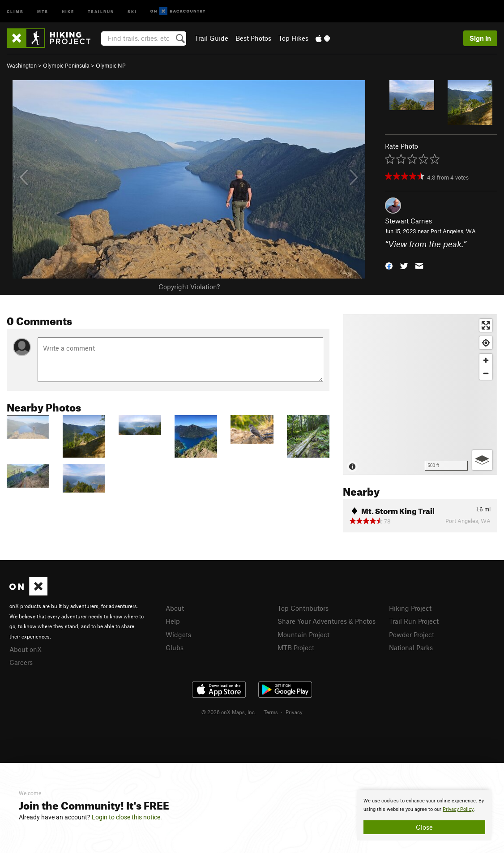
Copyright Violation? (189, 287)
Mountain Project (303, 634)
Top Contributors (303, 608)
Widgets (178, 634)
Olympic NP (111, 65)
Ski (132, 11)
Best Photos (253, 38)
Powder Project (412, 634)
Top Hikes (293, 38)
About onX (26, 649)
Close (424, 827)
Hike (68, 11)
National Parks (411, 647)
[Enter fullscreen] (486, 325)
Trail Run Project (414, 621)
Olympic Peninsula (66, 65)
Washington (22, 65)
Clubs (175, 647)
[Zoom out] (486, 373)
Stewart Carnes (408, 221)
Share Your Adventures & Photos (327, 621)
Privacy (294, 712)
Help (173, 621)
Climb (15, 11)
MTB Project (296, 647)
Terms (271, 712)
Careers (21, 662)
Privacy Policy (458, 809)
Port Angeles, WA (453, 231)
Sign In (480, 38)
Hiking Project (410, 608)
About (175, 608)
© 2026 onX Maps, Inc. (229, 712)
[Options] (482, 460)
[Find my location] (486, 343)
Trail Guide (211, 38)
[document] (424, 815)
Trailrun (101, 11)
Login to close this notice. (127, 817)
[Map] (420, 394)
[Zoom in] (486, 360)
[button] (389, 265)
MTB (43, 11)
